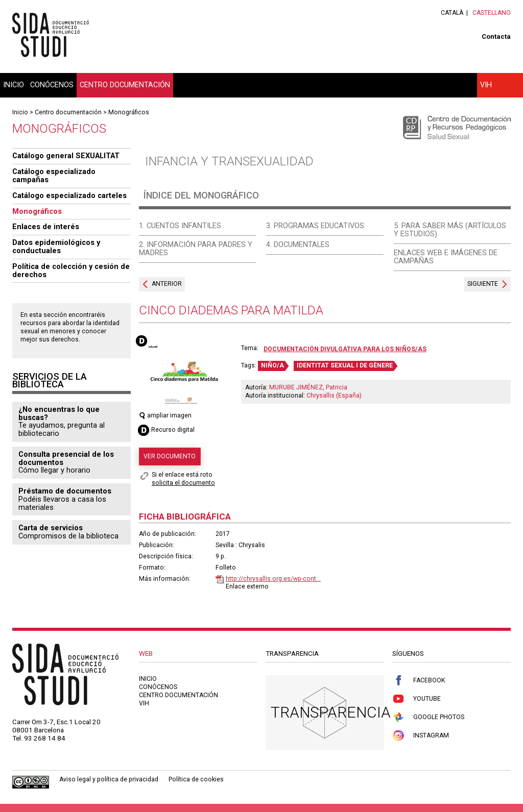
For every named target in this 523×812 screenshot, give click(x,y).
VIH (486, 85)
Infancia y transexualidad (229, 161)
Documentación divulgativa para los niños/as (345, 349)
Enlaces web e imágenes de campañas (446, 257)
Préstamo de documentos (65, 491)
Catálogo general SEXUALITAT (66, 156)
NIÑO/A (272, 365)
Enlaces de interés (46, 227)
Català (452, 13)
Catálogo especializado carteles (69, 195)
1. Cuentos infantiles (180, 226)
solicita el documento (183, 483)
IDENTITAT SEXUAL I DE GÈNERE (345, 365)
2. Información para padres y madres (196, 249)
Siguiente (483, 284)
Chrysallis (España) (334, 396)
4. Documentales (298, 244)
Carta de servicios (51, 528)
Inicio (14, 85)
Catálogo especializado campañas (54, 176)
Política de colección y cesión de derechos (71, 270)
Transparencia (331, 712)
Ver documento (170, 456)
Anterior (167, 284)
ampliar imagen (165, 415)
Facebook (419, 681)
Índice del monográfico (201, 195)
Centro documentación (125, 85)
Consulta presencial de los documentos (66, 458)
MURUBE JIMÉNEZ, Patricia (308, 387)
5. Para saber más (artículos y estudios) (450, 230)
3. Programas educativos (315, 226)
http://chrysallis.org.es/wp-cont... (273, 579)
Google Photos (428, 717)
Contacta (496, 36)
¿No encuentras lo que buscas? (59, 413)
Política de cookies (196, 779)
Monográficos (129, 112)
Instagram (421, 736)
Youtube (417, 699)
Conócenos (52, 85)
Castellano (492, 13)
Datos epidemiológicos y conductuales (56, 247)
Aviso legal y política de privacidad (109, 779)
